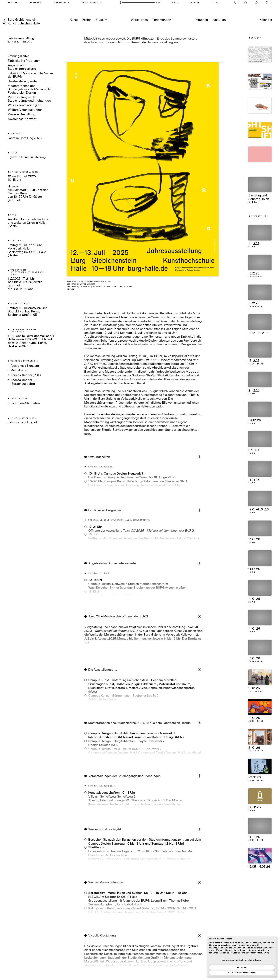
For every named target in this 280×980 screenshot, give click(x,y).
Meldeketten (19, 371)
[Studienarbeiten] (92, 3)
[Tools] (215, 3)
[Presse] (195, 3)
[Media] (176, 3)
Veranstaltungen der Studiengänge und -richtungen (29, 99)
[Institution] (219, 20)
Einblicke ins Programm (24, 61)
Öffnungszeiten (19, 56)
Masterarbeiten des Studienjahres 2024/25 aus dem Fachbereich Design (30, 90)
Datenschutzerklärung (258, 953)
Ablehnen (242, 968)
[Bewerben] (35, 3)
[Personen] (201, 20)
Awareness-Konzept (22, 119)
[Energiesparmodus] (120, 2)
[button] (149, 478)
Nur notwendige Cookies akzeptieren (241, 960)
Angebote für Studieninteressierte (22, 67)
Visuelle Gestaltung (22, 115)
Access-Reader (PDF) (26, 375)
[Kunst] (74, 20)
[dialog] (242, 957)
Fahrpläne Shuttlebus (25, 404)
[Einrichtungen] (161, 20)
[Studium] (101, 20)
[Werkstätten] (139, 20)
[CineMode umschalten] (267, 3)
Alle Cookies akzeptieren (242, 973)
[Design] (87, 20)
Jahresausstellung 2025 (25, 138)
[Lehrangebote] (61, 3)
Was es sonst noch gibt (24, 105)
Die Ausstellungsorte (22, 81)
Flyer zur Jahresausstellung (27, 157)
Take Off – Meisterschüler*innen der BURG (30, 75)
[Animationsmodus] (159, 2)
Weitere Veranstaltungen (25, 110)
